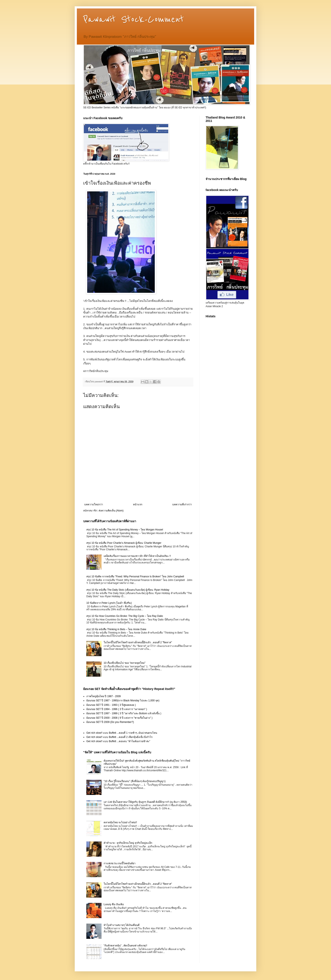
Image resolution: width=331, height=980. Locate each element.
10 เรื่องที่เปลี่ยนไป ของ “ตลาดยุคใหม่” (125, 663)
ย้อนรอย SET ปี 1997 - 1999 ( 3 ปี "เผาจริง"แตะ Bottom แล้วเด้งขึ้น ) (124, 713)
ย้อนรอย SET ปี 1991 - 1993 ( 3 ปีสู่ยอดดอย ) (111, 705)
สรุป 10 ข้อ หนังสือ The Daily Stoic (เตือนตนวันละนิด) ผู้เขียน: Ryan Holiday (128, 590)
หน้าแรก (138, 504)
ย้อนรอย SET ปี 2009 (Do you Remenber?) (110, 722)
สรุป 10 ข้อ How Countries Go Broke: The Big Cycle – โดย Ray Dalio (125, 616)
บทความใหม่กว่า (94, 504)
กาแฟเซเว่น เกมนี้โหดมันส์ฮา (120, 863)
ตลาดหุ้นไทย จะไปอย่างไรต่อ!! (120, 822)
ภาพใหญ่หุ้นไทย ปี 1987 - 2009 (104, 696)
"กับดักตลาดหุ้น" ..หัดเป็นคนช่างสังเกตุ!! (125, 946)
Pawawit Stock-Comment (134, 19)
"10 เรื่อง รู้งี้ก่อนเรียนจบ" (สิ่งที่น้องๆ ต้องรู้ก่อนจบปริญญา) (135, 781)
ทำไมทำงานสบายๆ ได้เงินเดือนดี (122, 925)
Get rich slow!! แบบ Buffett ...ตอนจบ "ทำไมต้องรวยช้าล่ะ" (118, 741)
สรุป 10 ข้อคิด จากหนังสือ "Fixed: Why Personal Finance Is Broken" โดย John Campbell (135, 577)
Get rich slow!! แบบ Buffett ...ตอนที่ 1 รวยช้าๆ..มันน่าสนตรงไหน (122, 733)
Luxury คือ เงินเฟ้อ (114, 904)
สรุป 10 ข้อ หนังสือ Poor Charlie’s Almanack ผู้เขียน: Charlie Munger (124, 543)
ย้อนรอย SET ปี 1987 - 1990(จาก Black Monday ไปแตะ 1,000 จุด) (123, 701)
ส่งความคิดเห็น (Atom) (111, 511)
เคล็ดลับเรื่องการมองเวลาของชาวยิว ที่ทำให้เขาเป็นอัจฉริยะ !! (137, 556)
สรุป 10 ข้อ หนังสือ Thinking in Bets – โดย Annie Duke (116, 629)
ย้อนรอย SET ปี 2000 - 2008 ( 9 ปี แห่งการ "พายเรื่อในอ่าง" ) (119, 718)
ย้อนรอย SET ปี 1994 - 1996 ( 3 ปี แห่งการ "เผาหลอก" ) (117, 709)
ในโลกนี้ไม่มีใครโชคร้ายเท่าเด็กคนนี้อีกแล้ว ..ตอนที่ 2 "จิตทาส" (138, 642)
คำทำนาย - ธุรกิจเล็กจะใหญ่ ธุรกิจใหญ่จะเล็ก (128, 843)
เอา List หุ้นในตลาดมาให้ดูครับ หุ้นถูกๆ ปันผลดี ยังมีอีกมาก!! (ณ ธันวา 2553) (145, 802)
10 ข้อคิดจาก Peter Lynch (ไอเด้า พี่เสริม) (109, 603)
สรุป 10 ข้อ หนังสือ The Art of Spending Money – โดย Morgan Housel (125, 530)
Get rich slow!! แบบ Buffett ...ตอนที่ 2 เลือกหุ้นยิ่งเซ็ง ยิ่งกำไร (119, 737)
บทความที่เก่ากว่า (182, 504)
